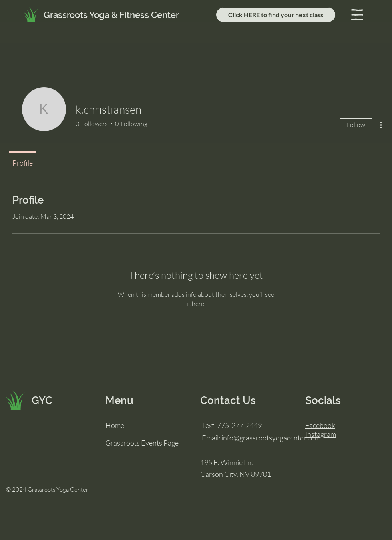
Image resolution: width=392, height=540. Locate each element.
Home (115, 425)
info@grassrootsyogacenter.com (271, 438)
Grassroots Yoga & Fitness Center (111, 15)
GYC (42, 400)
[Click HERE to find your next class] (276, 15)
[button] (357, 15)
